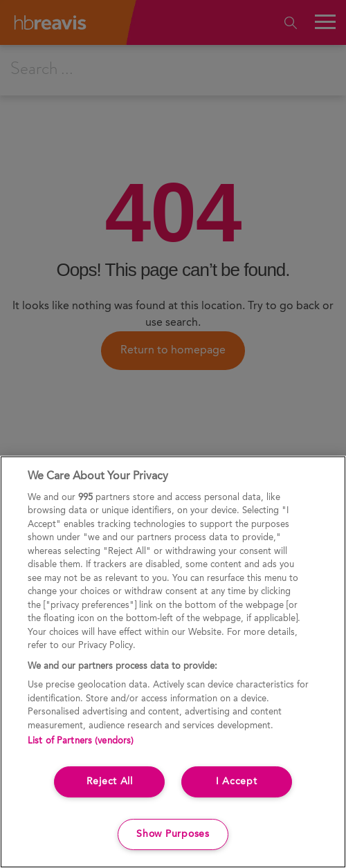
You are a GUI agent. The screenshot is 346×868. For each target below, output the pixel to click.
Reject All (110, 782)
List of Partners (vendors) (81, 741)
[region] (173, 662)
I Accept (237, 782)
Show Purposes (173, 834)
